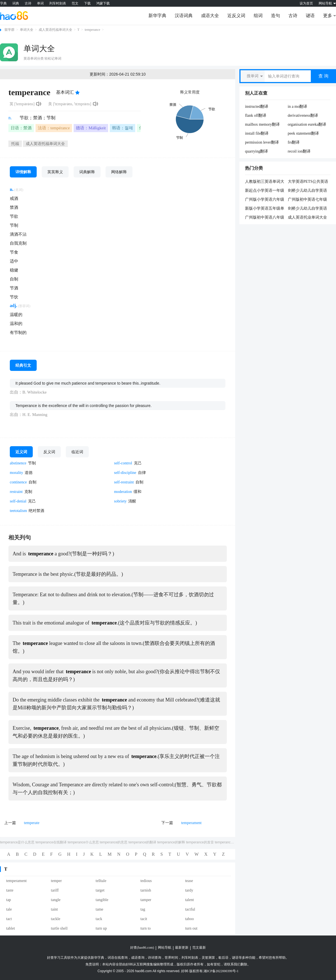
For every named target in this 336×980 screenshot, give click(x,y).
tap (9, 900)
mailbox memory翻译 (262, 124)
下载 (87, 3)
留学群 (10, 30)
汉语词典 (184, 16)
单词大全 (27, 30)
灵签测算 (208, 958)
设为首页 (306, 3)
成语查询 (138, 958)
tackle (56, 919)
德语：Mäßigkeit (91, 128)
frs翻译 (294, 142)
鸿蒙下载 (103, 3)
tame (100, 909)
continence (18, 482)
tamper (146, 900)
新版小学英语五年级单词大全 (265, 209)
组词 (258, 16)
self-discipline (125, 473)
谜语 (310, 16)
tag (143, 909)
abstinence (18, 463)
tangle (56, 900)
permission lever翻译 (262, 142)
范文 (75, 3)
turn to (145, 928)
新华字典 (157, 16)
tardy (189, 890)
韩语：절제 (123, 128)
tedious (146, 881)
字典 (3, 3)
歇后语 (223, 958)
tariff (55, 890)
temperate (32, 823)
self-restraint (124, 482)
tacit (144, 919)
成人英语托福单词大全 (55, 30)
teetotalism (18, 511)
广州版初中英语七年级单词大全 (307, 200)
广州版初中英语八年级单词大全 (265, 218)
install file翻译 (257, 133)
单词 (40, 3)
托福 (15, 144)
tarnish (146, 890)
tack (99, 919)
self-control (123, 463)
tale (9, 909)
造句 (276, 16)
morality (16, 473)
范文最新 (199, 948)
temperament (191, 823)
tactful (190, 909)
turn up (101, 928)
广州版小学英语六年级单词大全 (265, 200)
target (100, 890)
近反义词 (236, 16)
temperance (92, 30)
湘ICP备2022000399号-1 (221, 971)
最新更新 (182, 948)
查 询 (323, 76)
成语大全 (210, 16)
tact (9, 919)
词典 (16, 3)
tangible (102, 900)
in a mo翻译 (298, 107)
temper (56, 881)
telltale (101, 881)
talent (189, 900)
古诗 (28, 3)
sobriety (120, 501)
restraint (16, 492)
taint (54, 909)
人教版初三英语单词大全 (265, 182)
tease (189, 881)
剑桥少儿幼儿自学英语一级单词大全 (307, 209)
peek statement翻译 (304, 133)
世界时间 (171, 958)
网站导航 (165, 948)
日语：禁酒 (21, 128)
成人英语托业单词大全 (307, 217)
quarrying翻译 (256, 151)
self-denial (18, 501)
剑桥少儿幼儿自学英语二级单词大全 (307, 191)
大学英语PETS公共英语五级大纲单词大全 (308, 182)
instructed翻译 (257, 107)
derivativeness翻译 (303, 115)
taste (10, 890)
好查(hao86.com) (142, 948)
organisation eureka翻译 (307, 124)
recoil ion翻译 (299, 151)
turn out (191, 928)
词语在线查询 (118, 958)
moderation (123, 492)
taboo (189, 919)
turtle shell (59, 928)
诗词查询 (155, 958)
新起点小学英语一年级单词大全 (265, 191)
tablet (11, 928)
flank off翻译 (256, 115)
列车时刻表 (58, 3)
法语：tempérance (54, 128)
